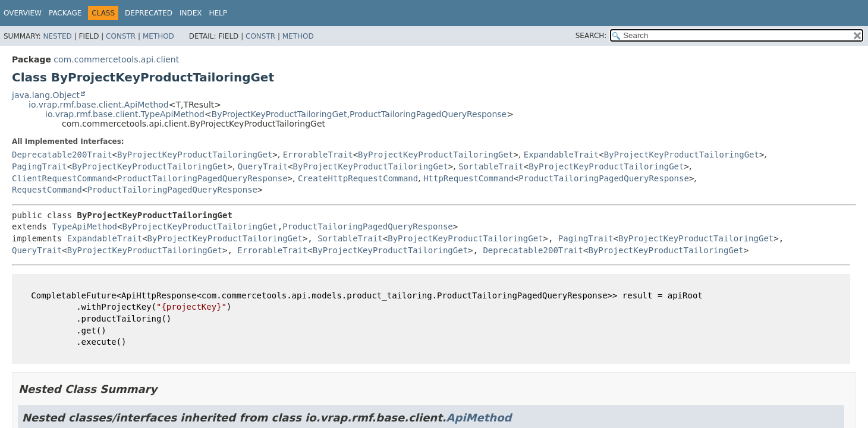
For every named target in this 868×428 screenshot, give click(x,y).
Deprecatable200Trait (62, 155)
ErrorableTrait (318, 155)
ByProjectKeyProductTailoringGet (279, 114)
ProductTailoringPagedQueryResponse (428, 114)
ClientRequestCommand (62, 178)
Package (65, 13)
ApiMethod (479, 418)
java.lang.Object (46, 95)
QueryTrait (263, 166)
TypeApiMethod (84, 226)
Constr (121, 36)
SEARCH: (591, 36)
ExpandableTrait (561, 155)
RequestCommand (47, 190)
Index (191, 13)
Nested (57, 36)
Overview (23, 13)
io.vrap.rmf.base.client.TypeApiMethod (125, 114)
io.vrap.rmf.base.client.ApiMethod (99, 105)
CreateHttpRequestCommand (358, 178)
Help (218, 13)
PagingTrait (40, 166)
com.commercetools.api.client (116, 59)
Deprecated (149, 13)
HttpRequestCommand (468, 178)
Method (158, 36)
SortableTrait (491, 166)
